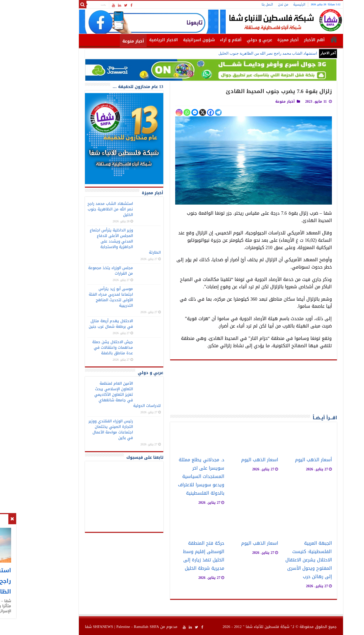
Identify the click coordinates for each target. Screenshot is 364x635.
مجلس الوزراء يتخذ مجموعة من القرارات (82, 271)
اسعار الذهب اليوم (231, 460)
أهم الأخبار (286, 40)
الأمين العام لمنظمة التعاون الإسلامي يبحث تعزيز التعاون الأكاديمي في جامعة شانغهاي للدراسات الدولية (99, 395)
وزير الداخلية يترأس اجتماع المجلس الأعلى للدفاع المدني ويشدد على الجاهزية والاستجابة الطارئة (96, 241)
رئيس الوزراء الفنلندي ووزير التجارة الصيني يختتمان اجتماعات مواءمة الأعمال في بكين (82, 429)
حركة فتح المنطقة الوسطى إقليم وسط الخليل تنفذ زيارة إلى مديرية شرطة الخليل (175, 556)
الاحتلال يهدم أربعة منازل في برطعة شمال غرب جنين (82, 324)
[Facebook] (182, 112)
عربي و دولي (231, 40)
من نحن (254, 4)
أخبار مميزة (259, 40)
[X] (174, 112)
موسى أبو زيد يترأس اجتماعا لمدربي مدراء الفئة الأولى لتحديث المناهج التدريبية (82, 297)
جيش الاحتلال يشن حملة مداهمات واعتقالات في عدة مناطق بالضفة (84, 347)
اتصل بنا (238, 4)
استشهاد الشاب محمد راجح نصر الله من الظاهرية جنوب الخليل (239, 53)
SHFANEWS (74, 627)
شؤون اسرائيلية (170, 40)
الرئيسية (270, 4)
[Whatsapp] (158, 112)
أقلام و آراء (202, 40)
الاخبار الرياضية (135, 40)
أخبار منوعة (104, 41)
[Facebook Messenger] (166, 112)
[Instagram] (150, 112)
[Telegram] (189, 112)
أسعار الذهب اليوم (285, 460)
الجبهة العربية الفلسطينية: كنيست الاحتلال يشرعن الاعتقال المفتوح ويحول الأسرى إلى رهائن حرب (280, 560)
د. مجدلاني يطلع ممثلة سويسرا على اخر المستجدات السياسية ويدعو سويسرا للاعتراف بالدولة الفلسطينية (172, 477)
